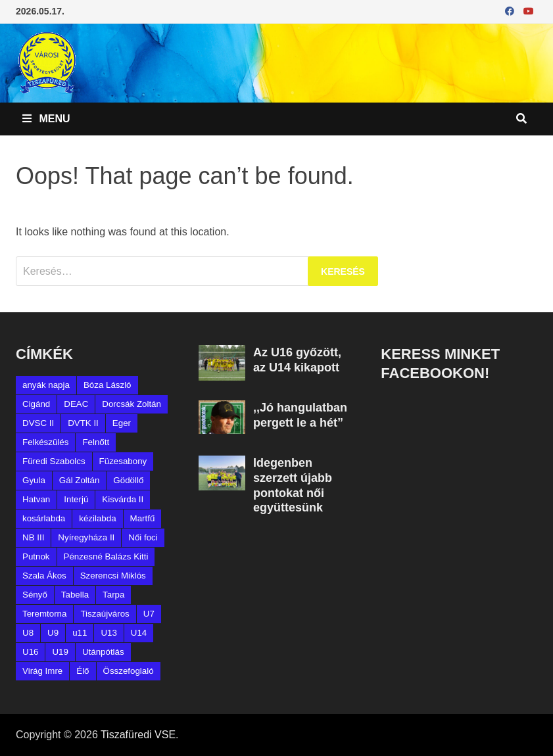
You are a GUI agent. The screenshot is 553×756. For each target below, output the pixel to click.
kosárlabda (44, 518)
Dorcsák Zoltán (132, 404)
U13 (108, 633)
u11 (80, 633)
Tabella (75, 595)
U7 (149, 614)
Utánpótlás (103, 652)
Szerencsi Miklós (113, 576)
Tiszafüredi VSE (138, 735)
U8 (28, 633)
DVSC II (38, 423)
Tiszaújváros (105, 614)
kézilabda (97, 518)
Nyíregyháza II (86, 537)
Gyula (34, 480)
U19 (60, 652)
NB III (33, 537)
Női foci (143, 537)
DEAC (76, 404)
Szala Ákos (44, 576)
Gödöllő (128, 480)
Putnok (36, 556)
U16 (30, 652)
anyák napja (46, 385)
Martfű (143, 518)
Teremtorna (44, 614)
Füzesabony (123, 461)
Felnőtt (96, 442)
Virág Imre (42, 671)
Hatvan (36, 499)
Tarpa (113, 595)
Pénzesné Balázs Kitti (106, 556)
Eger (122, 423)
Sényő (35, 595)
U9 (53, 633)
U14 (139, 633)
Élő (83, 671)
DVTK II (83, 423)
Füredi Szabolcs (54, 461)
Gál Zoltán (80, 480)
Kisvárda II (123, 499)
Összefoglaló (129, 671)
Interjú (76, 499)
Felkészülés (45, 442)
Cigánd (36, 404)
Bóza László (108, 385)
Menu (46, 119)
